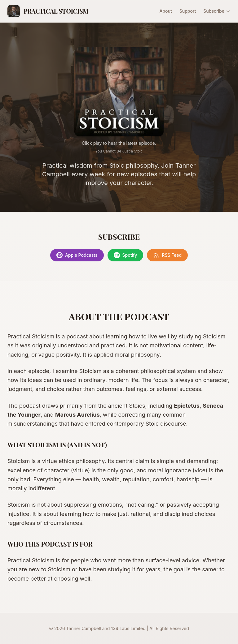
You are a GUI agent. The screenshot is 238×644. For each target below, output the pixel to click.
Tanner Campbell (84, 628)
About (165, 11)
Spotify (126, 255)
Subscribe (217, 11)
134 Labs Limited (128, 628)
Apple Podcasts (77, 255)
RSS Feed (167, 255)
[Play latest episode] (119, 92)
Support (188, 11)
